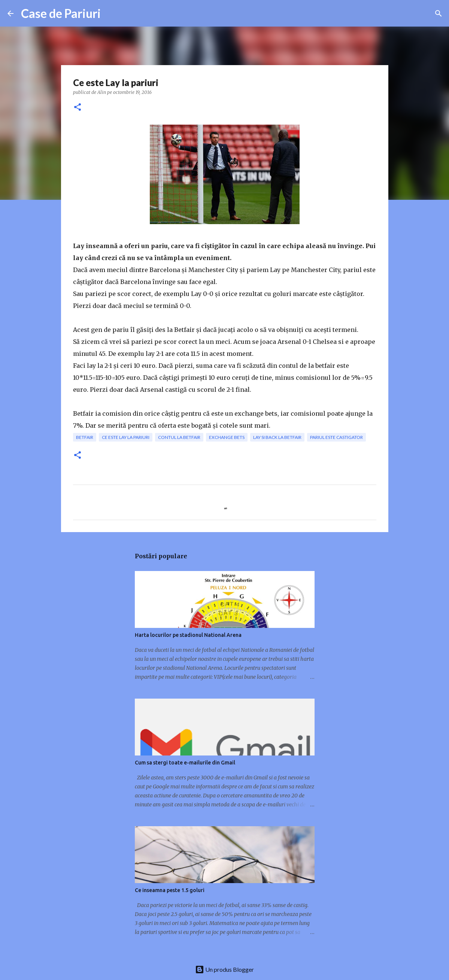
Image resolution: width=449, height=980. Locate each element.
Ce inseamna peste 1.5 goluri (170, 890)
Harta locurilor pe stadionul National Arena (188, 635)
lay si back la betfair (277, 437)
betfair (85, 437)
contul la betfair (179, 437)
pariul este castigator (336, 437)
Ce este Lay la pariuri (126, 437)
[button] (78, 108)
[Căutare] (439, 13)
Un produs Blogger (224, 969)
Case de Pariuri (61, 13)
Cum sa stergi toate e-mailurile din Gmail (185, 763)
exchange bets (227, 437)
